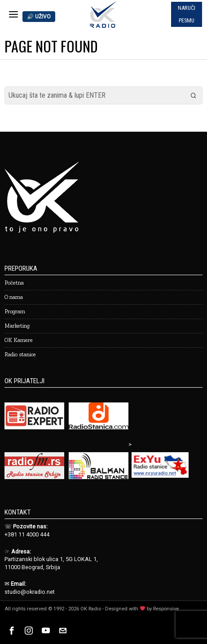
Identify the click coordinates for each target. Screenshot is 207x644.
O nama (14, 297)
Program (15, 311)
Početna (14, 283)
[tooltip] (12, 631)
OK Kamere (19, 340)
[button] (194, 95)
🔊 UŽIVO (39, 17)
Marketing (17, 326)
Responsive (166, 609)
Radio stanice (20, 354)
